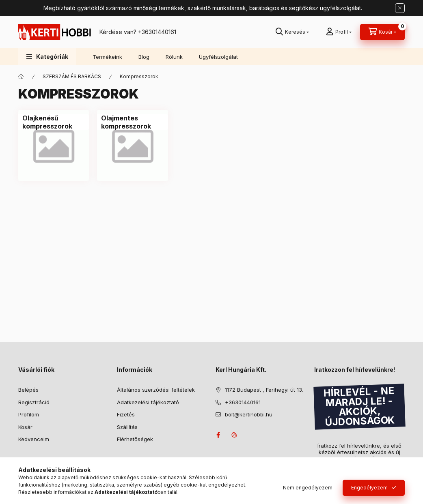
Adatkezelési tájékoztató (148, 402)
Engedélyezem (369, 488)
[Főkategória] (21, 77)
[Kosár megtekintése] (382, 32)
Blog (144, 57)
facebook (218, 435)
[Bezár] (400, 8)
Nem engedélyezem (308, 488)
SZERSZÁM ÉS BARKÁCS (72, 76)
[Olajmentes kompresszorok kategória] (132, 122)
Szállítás (127, 427)
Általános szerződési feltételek (156, 390)
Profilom (29, 414)
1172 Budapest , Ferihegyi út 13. (264, 390)
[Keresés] (292, 32)
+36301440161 (157, 32)
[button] (47, 57)
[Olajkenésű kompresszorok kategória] (54, 122)
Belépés (28, 390)
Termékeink (107, 57)
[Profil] (339, 32)
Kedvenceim (34, 439)
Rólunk (174, 57)
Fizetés (126, 414)
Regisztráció (34, 402)
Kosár (25, 427)
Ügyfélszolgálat (218, 57)
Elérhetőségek (135, 439)
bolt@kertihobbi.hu (249, 414)
